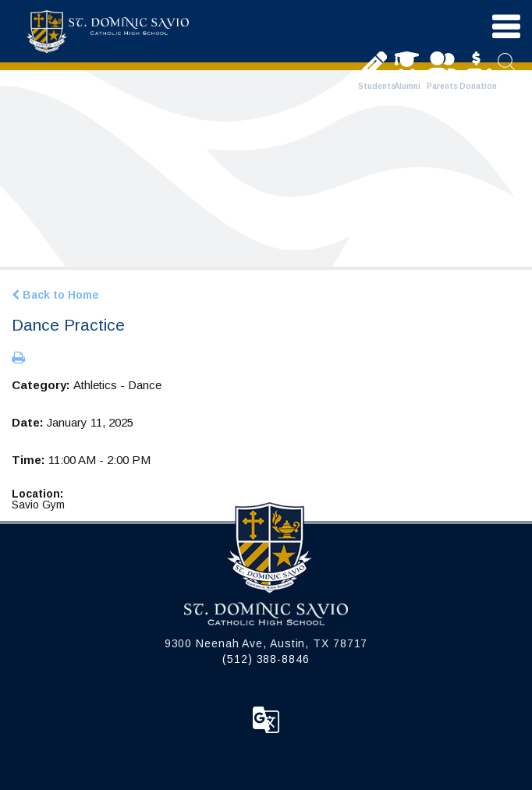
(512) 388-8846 (266, 659)
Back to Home (55, 295)
